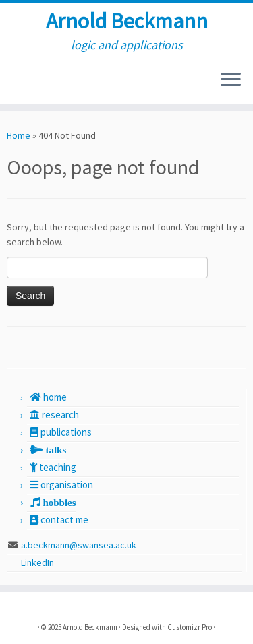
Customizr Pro (190, 627)
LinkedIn (38, 562)
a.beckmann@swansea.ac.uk (79, 545)
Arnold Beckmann (127, 21)
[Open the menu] (231, 80)
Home (19, 135)
